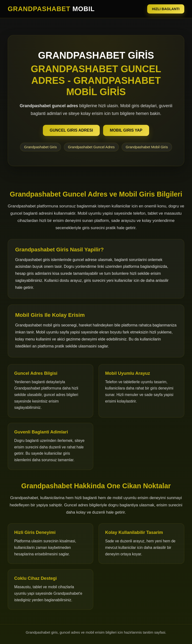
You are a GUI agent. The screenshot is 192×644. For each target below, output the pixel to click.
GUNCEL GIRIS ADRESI (71, 130)
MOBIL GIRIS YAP (126, 130)
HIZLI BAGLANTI (166, 9)
